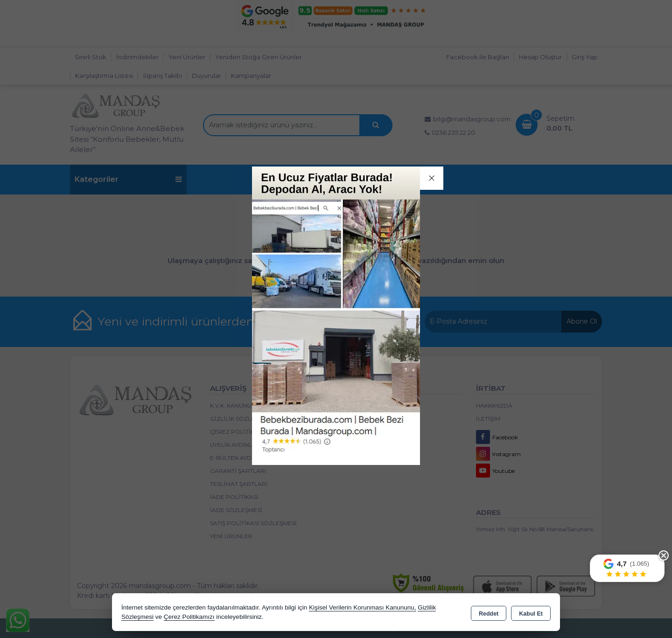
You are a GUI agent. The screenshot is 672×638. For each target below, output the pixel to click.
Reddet (489, 613)
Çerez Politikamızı (189, 617)
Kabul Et (531, 613)
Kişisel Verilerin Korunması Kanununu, (363, 607)
